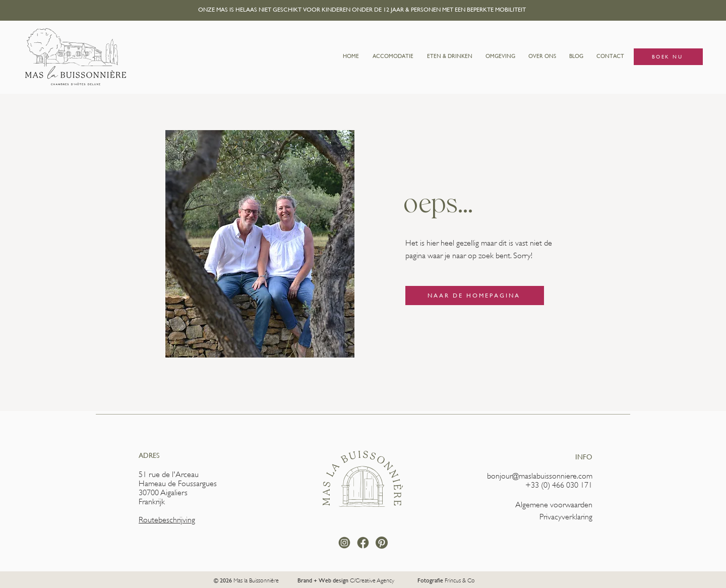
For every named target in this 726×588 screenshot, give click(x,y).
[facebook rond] (363, 543)
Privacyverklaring (566, 517)
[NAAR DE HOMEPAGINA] (475, 296)
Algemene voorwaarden (554, 505)
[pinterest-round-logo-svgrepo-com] (382, 543)
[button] (393, 56)
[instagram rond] (344, 543)
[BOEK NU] (668, 57)
